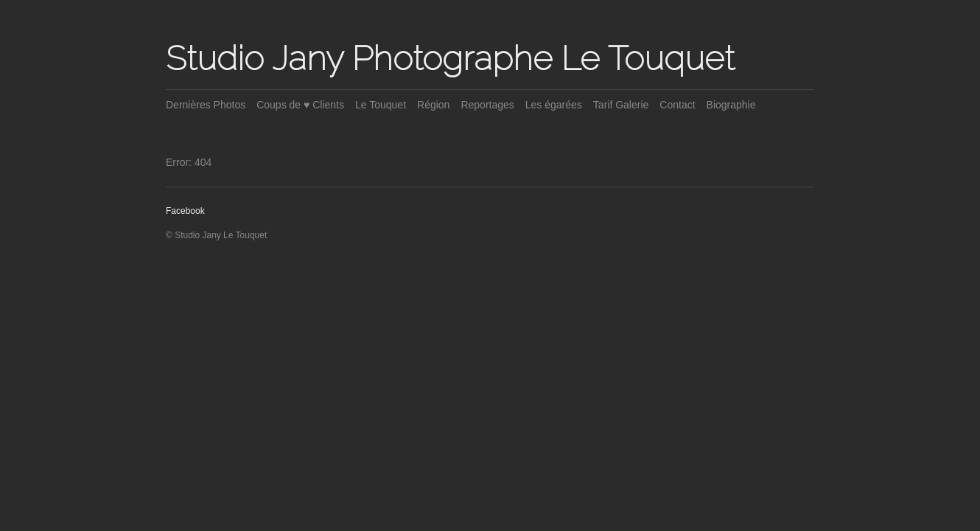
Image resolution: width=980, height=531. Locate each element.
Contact (677, 105)
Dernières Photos (206, 105)
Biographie (731, 105)
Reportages (487, 105)
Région (433, 105)
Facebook (185, 211)
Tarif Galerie (621, 105)
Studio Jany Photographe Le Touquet (450, 58)
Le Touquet (381, 105)
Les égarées (554, 105)
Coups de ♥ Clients (300, 105)
